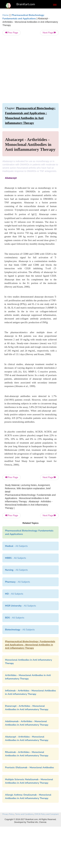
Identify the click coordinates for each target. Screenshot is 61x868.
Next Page (49, 33)
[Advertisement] (30, 69)
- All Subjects (14, 594)
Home (6, 15)
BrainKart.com (26, 4)
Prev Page (11, 33)
